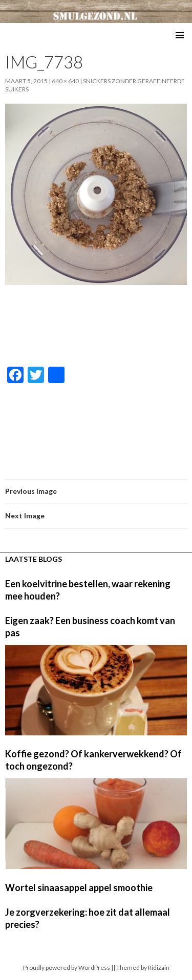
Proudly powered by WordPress (67, 967)
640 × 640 (65, 81)
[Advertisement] (96, 326)
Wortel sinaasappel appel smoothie (79, 888)
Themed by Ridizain (143, 967)
